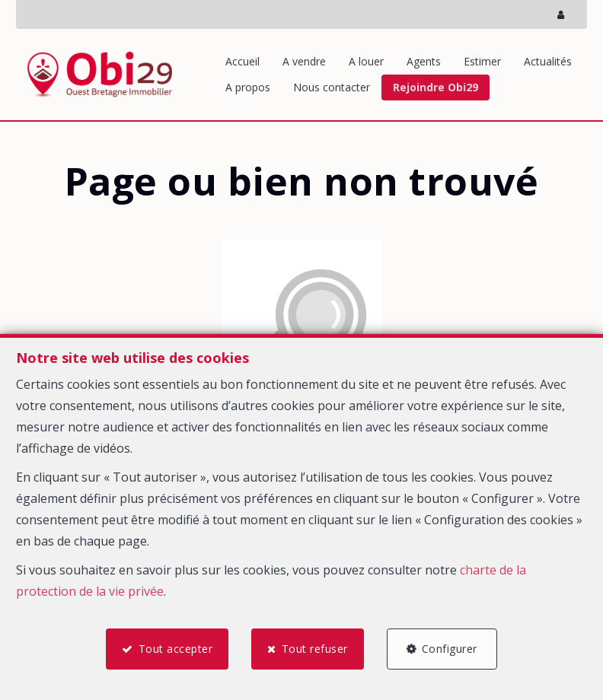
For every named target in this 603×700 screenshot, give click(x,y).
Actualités (548, 61)
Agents (424, 61)
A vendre (304, 61)
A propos (248, 87)
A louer (366, 61)
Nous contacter (332, 87)
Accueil (242, 61)
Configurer (450, 649)
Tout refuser (315, 649)
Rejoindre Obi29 (435, 87)
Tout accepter (176, 649)
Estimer (482, 61)
